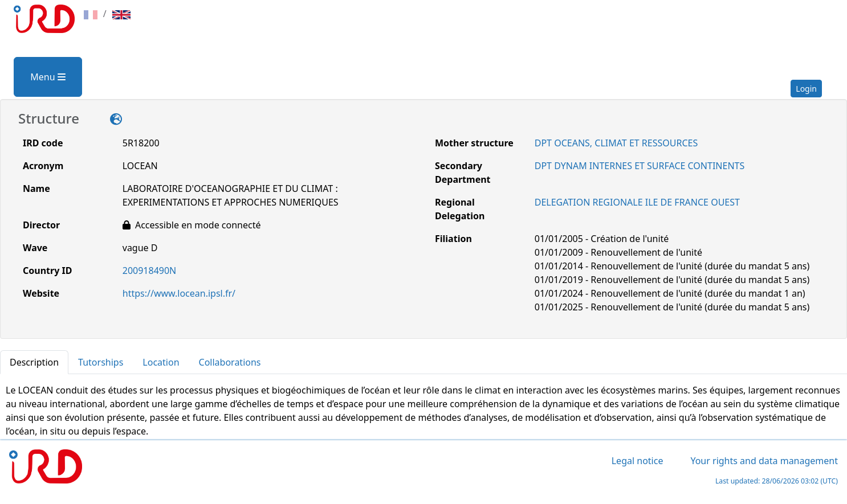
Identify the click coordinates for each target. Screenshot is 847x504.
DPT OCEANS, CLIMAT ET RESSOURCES (616, 143)
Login (806, 89)
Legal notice (638, 461)
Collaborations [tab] (230, 362)
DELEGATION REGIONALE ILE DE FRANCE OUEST (637, 202)
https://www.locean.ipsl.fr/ (179, 293)
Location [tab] (161, 362)
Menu (48, 77)
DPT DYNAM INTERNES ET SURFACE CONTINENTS (640, 166)
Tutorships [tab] (101, 362)
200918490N (150, 271)
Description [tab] (34, 362)
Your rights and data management (764, 461)
